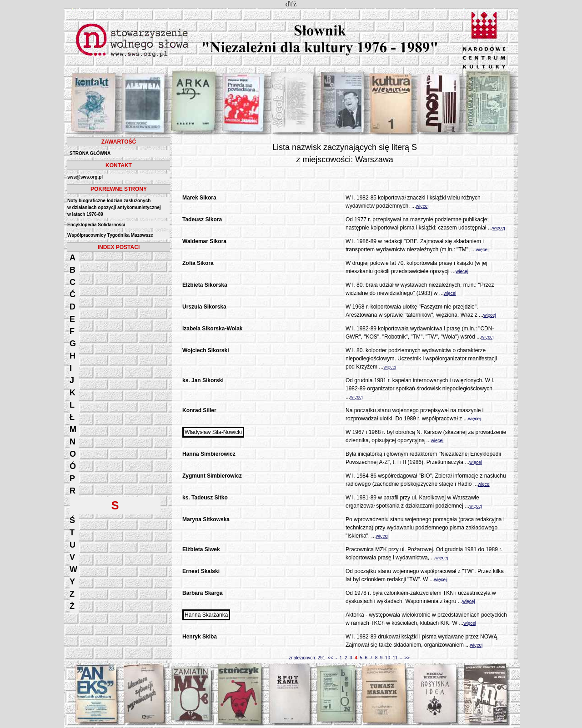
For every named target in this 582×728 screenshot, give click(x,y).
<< (331, 658)
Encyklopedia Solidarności (96, 225)
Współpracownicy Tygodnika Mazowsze (110, 235)
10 (388, 658)
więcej (422, 206)
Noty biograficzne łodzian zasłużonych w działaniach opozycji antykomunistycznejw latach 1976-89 (114, 207)
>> (407, 658)
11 (395, 658)
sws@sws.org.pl (85, 177)
